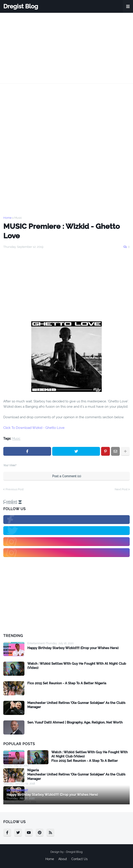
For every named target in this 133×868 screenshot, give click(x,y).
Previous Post (15, 489)
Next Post (121, 489)
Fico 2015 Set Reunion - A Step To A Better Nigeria (67, 683)
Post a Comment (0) (67, 476)
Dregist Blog (21, 6)
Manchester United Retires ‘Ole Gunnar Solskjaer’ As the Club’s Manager (76, 705)
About (63, 859)
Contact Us (79, 859)
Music (18, 218)
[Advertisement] (66, 48)
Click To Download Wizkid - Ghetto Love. (35, 428)
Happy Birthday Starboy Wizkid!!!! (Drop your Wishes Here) (73, 648)
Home (7, 218)
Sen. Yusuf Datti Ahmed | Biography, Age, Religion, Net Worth (75, 722)
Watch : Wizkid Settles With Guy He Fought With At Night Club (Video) (77, 666)
